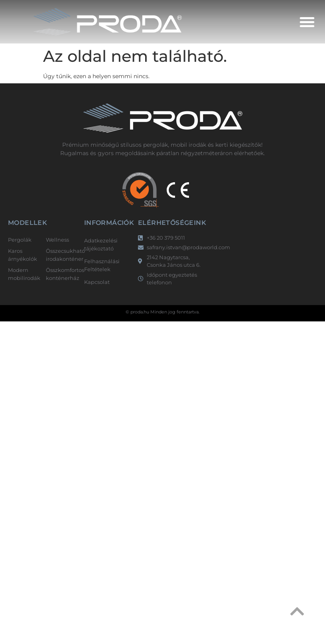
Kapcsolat (97, 282)
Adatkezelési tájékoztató (101, 244)
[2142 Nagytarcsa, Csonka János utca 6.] (258, 254)
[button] (307, 22)
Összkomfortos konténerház (61, 274)
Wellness (57, 240)
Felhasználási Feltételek (102, 265)
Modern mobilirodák (23, 274)
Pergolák (20, 240)
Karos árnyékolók (23, 255)
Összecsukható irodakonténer (61, 255)
